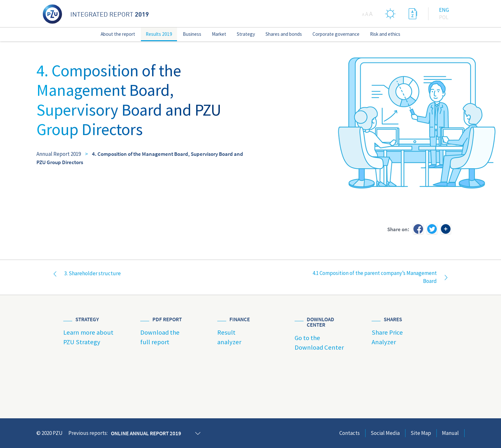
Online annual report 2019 (146, 433)
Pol (444, 17)
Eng (444, 10)
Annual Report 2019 (59, 154)
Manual (450, 433)
